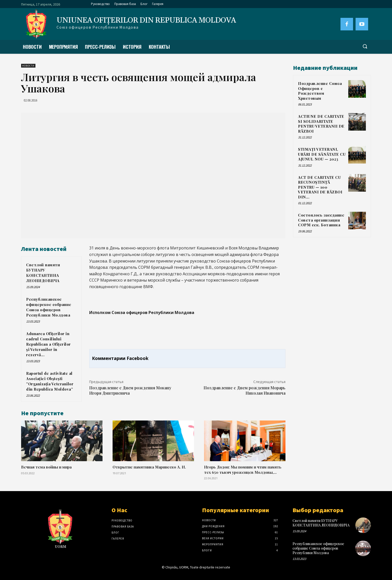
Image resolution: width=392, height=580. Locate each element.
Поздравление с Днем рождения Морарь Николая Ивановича (244, 390)
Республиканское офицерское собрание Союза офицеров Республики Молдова (49, 307)
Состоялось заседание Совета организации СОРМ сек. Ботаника (321, 220)
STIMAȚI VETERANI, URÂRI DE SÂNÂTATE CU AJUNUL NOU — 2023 (322, 154)
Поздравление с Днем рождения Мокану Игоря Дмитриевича (130, 390)
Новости (28, 66)
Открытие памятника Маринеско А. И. (149, 467)
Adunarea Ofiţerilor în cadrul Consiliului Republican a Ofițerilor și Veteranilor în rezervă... (48, 344)
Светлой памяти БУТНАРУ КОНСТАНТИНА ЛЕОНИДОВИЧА (43, 273)
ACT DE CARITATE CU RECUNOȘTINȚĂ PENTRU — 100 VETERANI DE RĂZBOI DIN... (320, 187)
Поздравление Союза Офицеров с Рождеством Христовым (320, 91)
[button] (365, 46)
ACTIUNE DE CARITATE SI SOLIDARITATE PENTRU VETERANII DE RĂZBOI (321, 124)
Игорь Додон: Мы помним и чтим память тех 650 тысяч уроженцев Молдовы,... (243, 469)
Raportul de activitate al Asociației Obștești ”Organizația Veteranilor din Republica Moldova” (50, 381)
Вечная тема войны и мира (46, 467)
